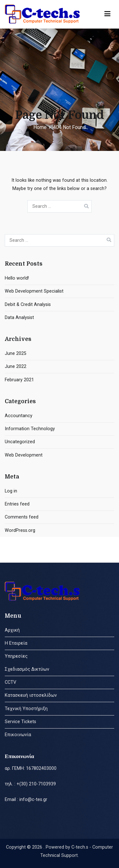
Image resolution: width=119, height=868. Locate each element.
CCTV (10, 682)
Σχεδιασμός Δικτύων (27, 669)
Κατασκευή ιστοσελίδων (31, 695)
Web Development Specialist (34, 291)
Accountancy (19, 416)
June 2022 (16, 366)
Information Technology (30, 429)
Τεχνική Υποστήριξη (26, 709)
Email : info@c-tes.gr (26, 800)
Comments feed (22, 517)
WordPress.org (20, 530)
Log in (11, 491)
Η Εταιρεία (16, 643)
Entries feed (17, 504)
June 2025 (16, 353)
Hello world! (17, 278)
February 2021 (19, 380)
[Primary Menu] (107, 14)
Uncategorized (20, 442)
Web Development (24, 455)
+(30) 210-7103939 (36, 784)
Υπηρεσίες (16, 656)
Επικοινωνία (18, 735)
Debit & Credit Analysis (28, 305)
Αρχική (12, 630)
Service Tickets (20, 722)
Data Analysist (19, 318)
